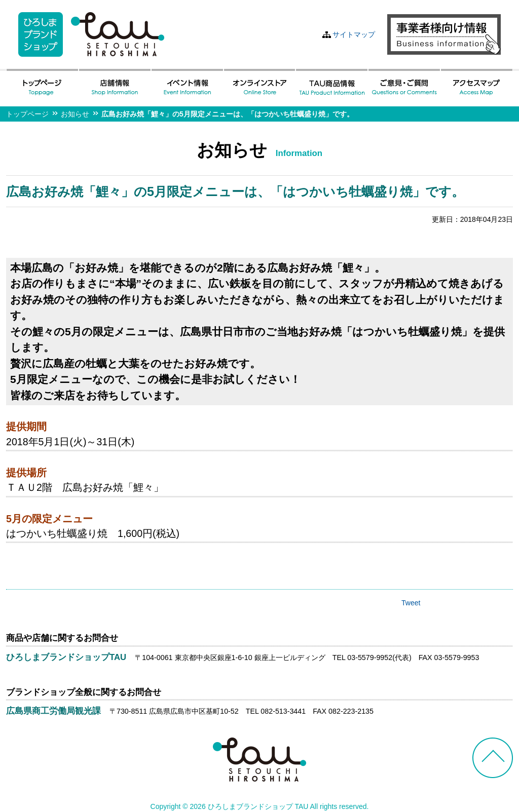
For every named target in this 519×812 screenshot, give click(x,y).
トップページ (27, 114)
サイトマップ (354, 34)
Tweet (411, 603)
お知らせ (75, 114)
